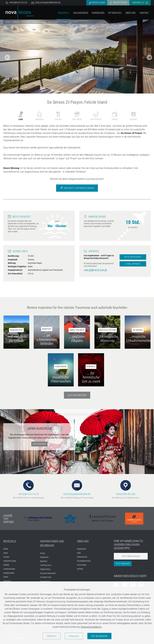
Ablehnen (52, 636)
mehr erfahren (39, 444)
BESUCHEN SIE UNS (126, 488)
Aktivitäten (96, 116)
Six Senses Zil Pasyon (69, 22)
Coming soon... (46, 565)
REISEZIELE (10, 541)
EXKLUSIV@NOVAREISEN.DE (77, 488)
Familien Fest (46, 577)
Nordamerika (9, 573)
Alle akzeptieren (99, 636)
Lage (21, 116)
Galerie (133, 116)
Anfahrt (80, 569)
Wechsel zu (140, 3)
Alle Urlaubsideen (77, 395)
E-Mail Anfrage (133, 264)
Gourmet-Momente (48, 573)
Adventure (44, 557)
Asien (6, 553)
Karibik (6, 565)
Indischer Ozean (39, 22)
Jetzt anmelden (123, 564)
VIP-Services (115, 13)
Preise (115, 116)
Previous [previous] (45, 221)
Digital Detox (45, 569)
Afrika (6, 549)
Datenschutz (82, 557)
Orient (6, 577)
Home (8, 22)
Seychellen (53, 22)
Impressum (82, 549)
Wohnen (39, 116)
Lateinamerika (9, 569)
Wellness (77, 116)
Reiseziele (64, 13)
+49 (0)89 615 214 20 (16, 3)
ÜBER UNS (83, 541)
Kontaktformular (84, 561)
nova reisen (82, 565)
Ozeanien (7, 581)
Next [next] (69, 221)
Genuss (58, 116)
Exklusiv (16, 22)
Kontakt (144, 13)
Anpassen (74, 636)
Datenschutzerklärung (91, 627)
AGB (79, 553)
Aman (43, 553)
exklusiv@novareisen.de (46, 3)
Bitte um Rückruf (133, 257)
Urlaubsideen (81, 13)
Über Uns (131, 13)
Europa (6, 557)
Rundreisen (98, 13)
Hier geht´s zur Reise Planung (77, 188)
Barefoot (44, 561)
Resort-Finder (118, 3)
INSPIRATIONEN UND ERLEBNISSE (52, 544)
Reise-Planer (97, 3)
